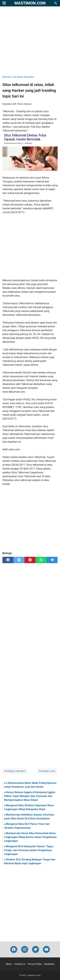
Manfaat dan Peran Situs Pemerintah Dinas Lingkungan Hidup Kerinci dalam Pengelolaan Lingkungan (30, 837)
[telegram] (52, 560)
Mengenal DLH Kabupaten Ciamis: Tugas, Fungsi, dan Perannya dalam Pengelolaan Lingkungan (29, 850)
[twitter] (19, 560)
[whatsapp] (41, 560)
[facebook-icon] (14, 949)
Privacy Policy (35, 964)
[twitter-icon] (36, 949)
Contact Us (20, 964)
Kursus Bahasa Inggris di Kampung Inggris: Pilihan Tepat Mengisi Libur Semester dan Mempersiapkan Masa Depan (30, 796)
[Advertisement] (30, 41)
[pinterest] (30, 560)
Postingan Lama (47, 771)
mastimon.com (30, 3)
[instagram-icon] (25, 949)
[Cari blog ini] (56, 3)
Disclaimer (49, 964)
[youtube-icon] (46, 949)
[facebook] (8, 560)
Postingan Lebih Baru (15, 771)
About (9, 964)
